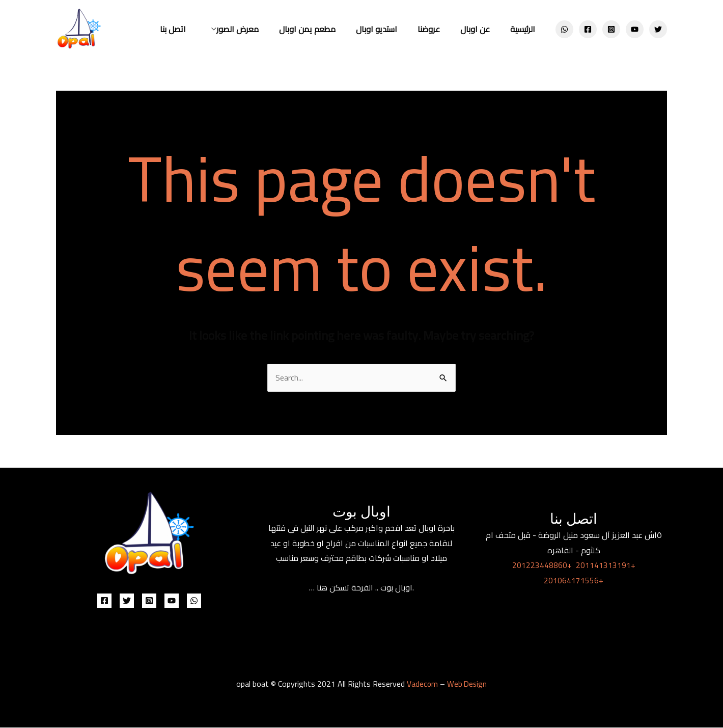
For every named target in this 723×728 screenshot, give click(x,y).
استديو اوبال (391, 29)
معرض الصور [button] (260, 29)
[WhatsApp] (564, 29)
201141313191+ (606, 565)
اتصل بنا (199, 29)
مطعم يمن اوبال (326, 29)
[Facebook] (588, 29)
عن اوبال (481, 29)
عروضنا (439, 29)
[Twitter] (658, 29)
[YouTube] (635, 29)
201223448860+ (542, 565)
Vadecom (422, 684)
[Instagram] (611, 29)
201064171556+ (574, 581)
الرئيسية (525, 29)
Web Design (467, 684)
